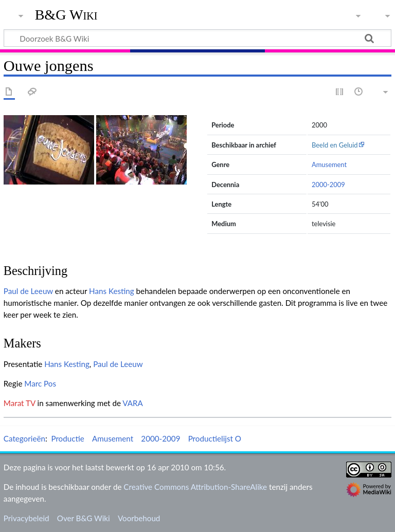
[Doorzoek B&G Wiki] (197, 38)
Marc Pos (40, 383)
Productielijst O (215, 438)
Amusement (329, 164)
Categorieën (24, 438)
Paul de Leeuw (28, 291)
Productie (67, 438)
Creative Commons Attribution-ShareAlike (195, 487)
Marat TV (20, 403)
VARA (133, 403)
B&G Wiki (66, 15)
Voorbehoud (139, 518)
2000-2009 (328, 185)
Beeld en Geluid (335, 145)
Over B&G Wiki (84, 518)
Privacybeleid (26, 518)
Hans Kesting (112, 291)
